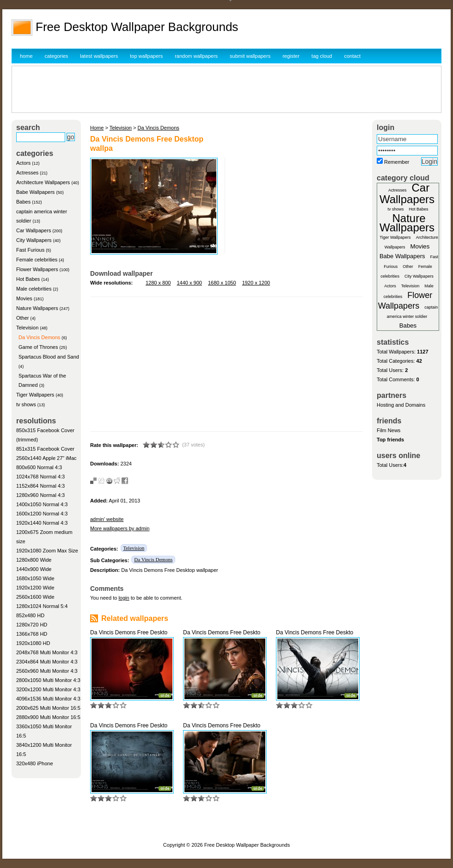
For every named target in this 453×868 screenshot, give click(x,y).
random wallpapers (196, 56)
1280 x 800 (158, 283)
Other (23, 318)
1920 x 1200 (256, 283)
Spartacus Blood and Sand (49, 357)
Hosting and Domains (401, 405)
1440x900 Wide (34, 569)
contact (352, 56)
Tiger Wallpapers (35, 395)
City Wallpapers (34, 240)
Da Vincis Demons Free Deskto (129, 632)
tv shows (26, 404)
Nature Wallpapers (37, 308)
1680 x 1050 (222, 283)
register (291, 56)
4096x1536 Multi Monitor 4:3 (48, 699)
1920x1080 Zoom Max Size (47, 551)
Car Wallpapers (34, 230)
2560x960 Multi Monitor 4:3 (47, 671)
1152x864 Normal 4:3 (40, 486)
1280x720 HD (32, 625)
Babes (23, 202)
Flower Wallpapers (37, 269)
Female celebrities (37, 260)
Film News (389, 430)
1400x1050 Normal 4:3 (42, 504)
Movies (24, 298)
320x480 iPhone (35, 763)
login (124, 598)
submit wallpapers (250, 56)
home (26, 56)
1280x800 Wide (34, 560)
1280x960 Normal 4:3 (40, 495)
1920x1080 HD (33, 643)
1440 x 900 (190, 283)
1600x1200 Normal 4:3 (42, 514)
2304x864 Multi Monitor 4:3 (47, 662)
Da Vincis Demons (39, 337)
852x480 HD (30, 615)
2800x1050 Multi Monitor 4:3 (48, 680)
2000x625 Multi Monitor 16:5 (48, 708)
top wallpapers (146, 56)
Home (97, 128)
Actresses (27, 173)
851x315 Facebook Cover (45, 449)
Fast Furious (30, 250)
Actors (23, 163)
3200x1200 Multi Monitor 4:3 (48, 689)
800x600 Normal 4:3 (39, 467)
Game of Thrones (38, 347)
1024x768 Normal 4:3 (40, 477)
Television (27, 328)
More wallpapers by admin (120, 528)
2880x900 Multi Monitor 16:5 (48, 717)
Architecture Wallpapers (43, 182)
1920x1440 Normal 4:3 (42, 523)
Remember (397, 162)
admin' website (107, 519)
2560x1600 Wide (35, 597)
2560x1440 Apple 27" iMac (46, 458)
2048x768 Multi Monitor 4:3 (47, 652)
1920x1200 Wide (35, 588)
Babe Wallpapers (35, 192)
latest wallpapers (99, 56)
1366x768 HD (32, 634)
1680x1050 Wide (35, 578)
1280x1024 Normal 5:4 (42, 606)
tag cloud (322, 56)
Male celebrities (34, 289)
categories (57, 56)
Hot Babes (28, 279)
